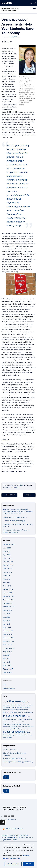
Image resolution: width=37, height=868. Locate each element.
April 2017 (7, 662)
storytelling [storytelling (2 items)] (19, 729)
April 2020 (7, 555)
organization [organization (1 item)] (6, 727)
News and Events (9, 688)
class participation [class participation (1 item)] (7, 707)
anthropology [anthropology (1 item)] (6, 705)
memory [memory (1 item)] (9, 722)
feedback (6, 487)
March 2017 (7, 666)
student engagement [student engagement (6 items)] (14, 732)
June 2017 (7, 655)
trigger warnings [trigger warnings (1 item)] (16, 735)
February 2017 (8, 669)
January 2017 (8, 672)
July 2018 (6, 614)
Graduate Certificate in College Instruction (10, 10)
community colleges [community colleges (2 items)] (18, 707)
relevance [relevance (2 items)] (30, 727)
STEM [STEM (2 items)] (13, 729)
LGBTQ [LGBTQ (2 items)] (16, 719)
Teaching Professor (10, 750)
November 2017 (9, 641)
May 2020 (7, 551)
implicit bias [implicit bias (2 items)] (25, 713)
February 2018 (8, 631)
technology (14, 487)
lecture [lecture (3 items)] (11, 719)
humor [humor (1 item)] (20, 713)
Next (29, 495)
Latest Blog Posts (14, 829)
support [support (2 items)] (28, 732)
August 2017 (7, 652)
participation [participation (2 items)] (13, 727)
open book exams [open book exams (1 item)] (26, 724)
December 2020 (9, 544)
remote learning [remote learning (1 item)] (7, 729)
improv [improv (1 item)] (31, 713)
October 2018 (8, 603)
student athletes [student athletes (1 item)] (26, 729)
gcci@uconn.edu (10, 819)
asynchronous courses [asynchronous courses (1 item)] (24, 705)
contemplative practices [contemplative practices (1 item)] (9, 710)
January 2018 (8, 634)
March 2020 (7, 558)
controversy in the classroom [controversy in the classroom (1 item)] (21, 710)
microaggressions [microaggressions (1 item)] (16, 722)
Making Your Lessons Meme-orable (15, 517)
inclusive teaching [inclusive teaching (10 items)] (14, 716)
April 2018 (7, 624)
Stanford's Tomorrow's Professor (15, 759)
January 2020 (8, 562)
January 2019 (8, 593)
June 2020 (7, 548)
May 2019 (6, 579)
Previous (9, 495)
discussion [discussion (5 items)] (8, 712)
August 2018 (7, 610)
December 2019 (9, 565)
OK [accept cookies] (28, 864)
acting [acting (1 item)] (5, 702)
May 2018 (6, 621)
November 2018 (9, 600)
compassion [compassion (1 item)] (28, 707)
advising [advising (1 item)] (27, 702)
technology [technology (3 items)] (7, 735)
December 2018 (9, 596)
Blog (22, 485)
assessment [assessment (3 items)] (14, 705)
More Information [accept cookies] (13, 864)
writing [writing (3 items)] (9, 737)
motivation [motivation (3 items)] (7, 724)
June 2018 (7, 617)
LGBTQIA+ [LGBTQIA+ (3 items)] (23, 719)
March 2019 (7, 586)
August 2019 (7, 572)
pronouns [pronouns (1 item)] (20, 727)
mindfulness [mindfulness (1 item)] (23, 722)
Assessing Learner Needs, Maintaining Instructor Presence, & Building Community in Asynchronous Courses (18, 512)
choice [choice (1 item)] (31, 705)
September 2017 (9, 648)
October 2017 (8, 645)
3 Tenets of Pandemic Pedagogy (14, 521)
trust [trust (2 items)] (22, 735)
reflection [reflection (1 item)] (25, 727)
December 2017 (9, 638)
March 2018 (7, 628)
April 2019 (7, 583)
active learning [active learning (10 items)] (15, 701)
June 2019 (7, 576)
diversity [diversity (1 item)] (16, 713)
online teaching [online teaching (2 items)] (16, 724)
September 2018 (9, 607)
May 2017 (6, 659)
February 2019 (8, 589)
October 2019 (8, 569)
